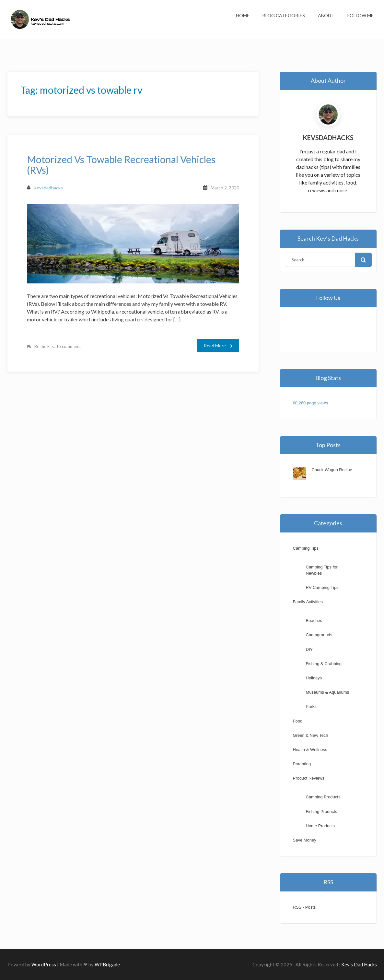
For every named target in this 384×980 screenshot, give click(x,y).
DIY (309, 649)
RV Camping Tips (322, 587)
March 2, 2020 (225, 188)
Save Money (305, 840)
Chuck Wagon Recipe (332, 470)
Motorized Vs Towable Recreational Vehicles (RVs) (121, 165)
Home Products (320, 826)
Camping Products (323, 797)
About (326, 15)
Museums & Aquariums (328, 692)
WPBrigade (107, 964)
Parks (311, 706)
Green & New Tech (311, 735)
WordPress (44, 964)
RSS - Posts (304, 907)
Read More (218, 346)
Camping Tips (306, 548)
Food (298, 721)
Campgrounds (319, 635)
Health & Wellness (310, 750)
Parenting (302, 764)
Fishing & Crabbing (324, 664)
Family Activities (308, 602)
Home (243, 15)
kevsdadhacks (45, 188)
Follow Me (361, 15)
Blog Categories (284, 15)
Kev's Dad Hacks (359, 964)
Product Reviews (309, 778)
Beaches (314, 621)
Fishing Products (322, 812)
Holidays (314, 678)
